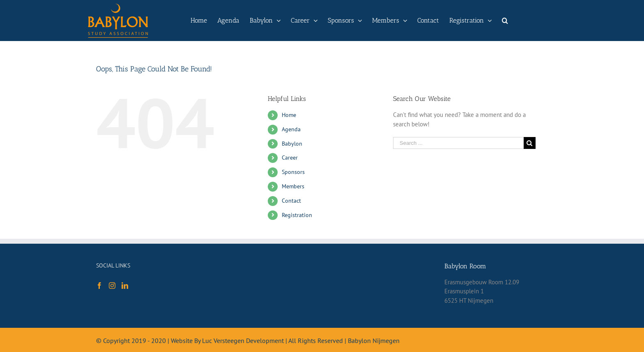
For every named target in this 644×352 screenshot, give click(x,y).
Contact (291, 201)
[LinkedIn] (125, 286)
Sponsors (293, 172)
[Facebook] (99, 286)
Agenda (291, 129)
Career (290, 158)
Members (293, 186)
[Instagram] (112, 286)
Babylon (292, 144)
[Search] (505, 21)
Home (289, 115)
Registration (297, 215)
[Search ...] (458, 143)
